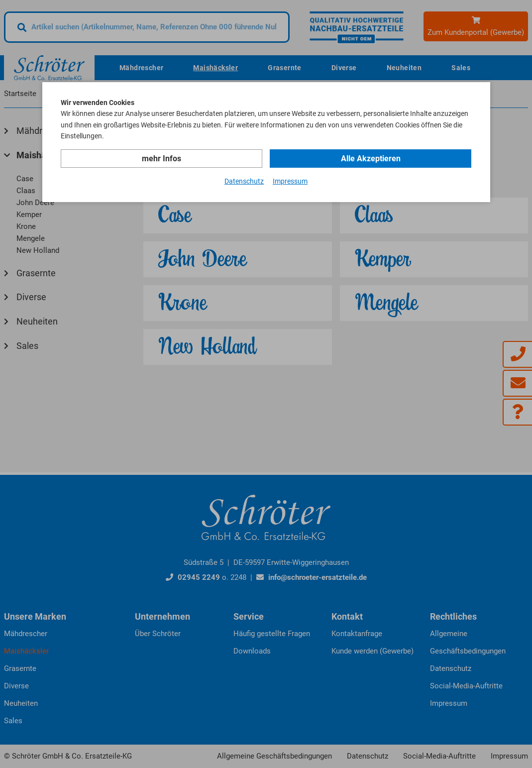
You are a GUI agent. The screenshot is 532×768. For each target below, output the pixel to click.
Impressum (290, 181)
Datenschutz (244, 181)
